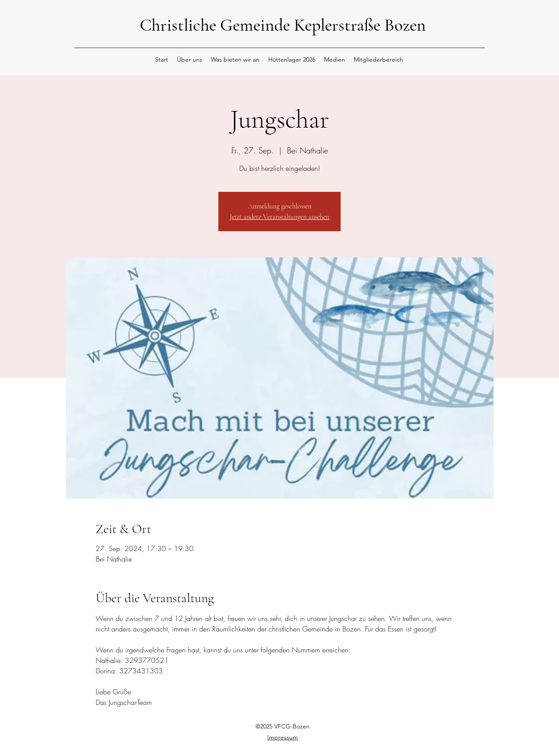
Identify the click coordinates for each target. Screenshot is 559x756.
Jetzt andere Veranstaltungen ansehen (279, 217)
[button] (190, 59)
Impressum (283, 737)
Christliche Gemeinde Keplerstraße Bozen (283, 25)
